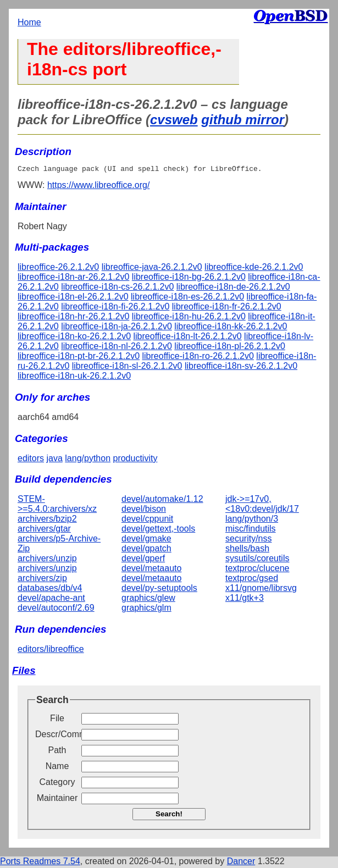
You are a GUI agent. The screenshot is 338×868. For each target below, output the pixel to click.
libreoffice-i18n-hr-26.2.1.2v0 (73, 318)
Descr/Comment (57, 736)
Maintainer (57, 800)
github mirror (243, 120)
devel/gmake (146, 540)
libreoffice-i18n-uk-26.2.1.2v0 (74, 377)
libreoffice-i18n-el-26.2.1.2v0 (73, 298)
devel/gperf (143, 560)
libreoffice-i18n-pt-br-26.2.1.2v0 (79, 358)
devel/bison (144, 510)
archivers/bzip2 (47, 520)
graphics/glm (146, 609)
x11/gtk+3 (245, 599)
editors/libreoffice (51, 651)
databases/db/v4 (50, 590)
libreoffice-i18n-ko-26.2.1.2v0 (74, 338)
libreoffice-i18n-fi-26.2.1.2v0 (115, 308)
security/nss (248, 540)
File (57, 720)
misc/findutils (251, 530)
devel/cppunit (147, 520)
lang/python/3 (252, 520)
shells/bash (247, 550)
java (54, 460)
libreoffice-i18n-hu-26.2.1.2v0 (189, 318)
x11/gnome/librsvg (261, 590)
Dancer (241, 863)
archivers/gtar (44, 530)
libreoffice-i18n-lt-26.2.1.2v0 (188, 338)
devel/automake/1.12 (162, 501)
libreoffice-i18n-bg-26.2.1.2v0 (189, 278)
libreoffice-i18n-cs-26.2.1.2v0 (117, 288)
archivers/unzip (47, 560)
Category (57, 784)
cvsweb (174, 120)
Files (24, 672)
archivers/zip (42, 580)
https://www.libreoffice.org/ (98, 187)
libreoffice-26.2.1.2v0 (58, 269)
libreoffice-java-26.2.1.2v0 (152, 269)
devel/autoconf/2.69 (56, 609)
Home (29, 22)
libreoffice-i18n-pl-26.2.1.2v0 (230, 348)
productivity (135, 460)
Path (57, 752)
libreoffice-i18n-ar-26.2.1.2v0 (73, 278)
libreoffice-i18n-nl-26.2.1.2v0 (117, 348)
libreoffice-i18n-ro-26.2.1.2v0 (198, 358)
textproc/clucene (257, 570)
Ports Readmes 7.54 (40, 863)
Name (57, 768)
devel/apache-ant (51, 599)
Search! (169, 816)
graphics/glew (148, 599)
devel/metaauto (151, 570)
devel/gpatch (146, 550)
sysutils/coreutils (257, 560)
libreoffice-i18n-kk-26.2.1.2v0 (231, 328)
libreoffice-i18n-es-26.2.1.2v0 (187, 298)
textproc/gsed (252, 580)
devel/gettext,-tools (158, 530)
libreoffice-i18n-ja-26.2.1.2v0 (117, 328)
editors (31, 460)
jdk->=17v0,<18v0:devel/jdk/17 (262, 505)
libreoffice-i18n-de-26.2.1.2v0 (233, 288)
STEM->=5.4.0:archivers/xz (57, 505)
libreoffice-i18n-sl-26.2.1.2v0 (127, 367)
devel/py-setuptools (159, 590)
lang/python (88, 460)
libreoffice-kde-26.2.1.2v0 (254, 269)
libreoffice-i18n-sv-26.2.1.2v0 (241, 367)
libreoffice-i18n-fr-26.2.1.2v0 (227, 308)
